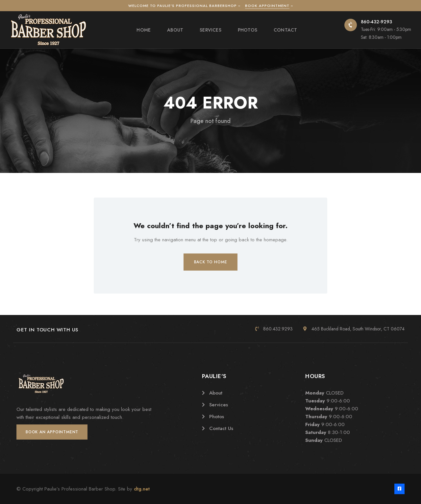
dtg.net (142, 489)
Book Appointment (267, 6)
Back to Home (211, 262)
